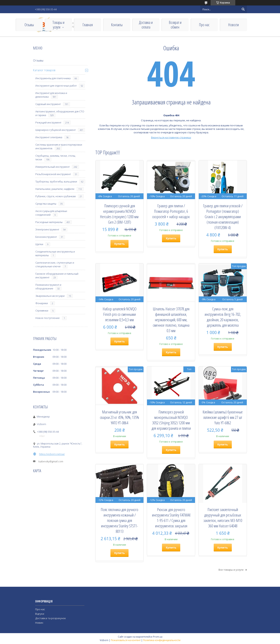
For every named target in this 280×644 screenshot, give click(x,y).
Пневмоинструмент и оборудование (48, 287)
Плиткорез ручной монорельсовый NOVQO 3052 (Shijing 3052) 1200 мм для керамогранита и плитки (171, 420)
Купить (120, 244)
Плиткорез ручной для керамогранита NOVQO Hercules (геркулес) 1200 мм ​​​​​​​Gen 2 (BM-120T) (120, 214)
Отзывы (29, 25)
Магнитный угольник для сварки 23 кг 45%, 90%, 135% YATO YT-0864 (119, 417)
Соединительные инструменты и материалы (55, 253)
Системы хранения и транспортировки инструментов (59, 146)
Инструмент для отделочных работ (56, 86)
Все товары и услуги (231, 570)
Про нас (204, 25)
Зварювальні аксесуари (50, 296)
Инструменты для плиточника (53, 78)
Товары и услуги (58, 25)
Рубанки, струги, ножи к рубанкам (56, 196)
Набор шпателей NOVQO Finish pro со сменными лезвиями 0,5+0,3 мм (120, 314)
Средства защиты (46, 204)
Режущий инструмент (48, 122)
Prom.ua (158, 637)
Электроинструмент (47, 229)
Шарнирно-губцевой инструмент (56, 130)
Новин (39, 623)
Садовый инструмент (48, 104)
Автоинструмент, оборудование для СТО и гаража (60, 113)
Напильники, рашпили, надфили (55, 189)
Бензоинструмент (46, 237)
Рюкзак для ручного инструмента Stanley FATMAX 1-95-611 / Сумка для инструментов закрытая (171, 518)
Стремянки (42, 311)
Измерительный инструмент (52, 167)
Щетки (39, 244)
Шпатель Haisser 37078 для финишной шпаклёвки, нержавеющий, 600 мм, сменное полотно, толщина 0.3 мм (171, 320)
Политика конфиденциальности (162, 640)
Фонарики (42, 303)
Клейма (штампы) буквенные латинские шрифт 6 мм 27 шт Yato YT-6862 (223, 417)
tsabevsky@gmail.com (51, 461)
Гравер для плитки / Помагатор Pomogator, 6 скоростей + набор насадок (171, 211)
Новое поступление (48, 318)
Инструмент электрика (49, 137)
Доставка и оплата (146, 25)
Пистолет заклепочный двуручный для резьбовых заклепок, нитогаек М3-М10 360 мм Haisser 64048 (223, 518)
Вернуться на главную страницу (171, 137)
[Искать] (243, 9)
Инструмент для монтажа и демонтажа (51, 95)
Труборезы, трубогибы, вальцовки (56, 181)
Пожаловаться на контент (126, 640)
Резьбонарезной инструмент (53, 174)
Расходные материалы (49, 222)
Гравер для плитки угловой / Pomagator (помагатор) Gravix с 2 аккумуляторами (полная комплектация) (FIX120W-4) (223, 217)
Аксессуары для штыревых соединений (51, 213)
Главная (88, 25)
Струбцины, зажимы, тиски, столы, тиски (56, 158)
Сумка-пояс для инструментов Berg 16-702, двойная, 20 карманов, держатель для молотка (223, 317)
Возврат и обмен (175, 25)
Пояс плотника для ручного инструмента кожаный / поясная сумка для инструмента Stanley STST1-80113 (119, 520)
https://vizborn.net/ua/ (52, 454)
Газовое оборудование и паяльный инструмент (57, 276)
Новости (233, 25)
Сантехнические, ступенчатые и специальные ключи (55, 264)
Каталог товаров (44, 70)
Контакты (117, 25)
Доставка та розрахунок (51, 618)
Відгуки (40, 614)
